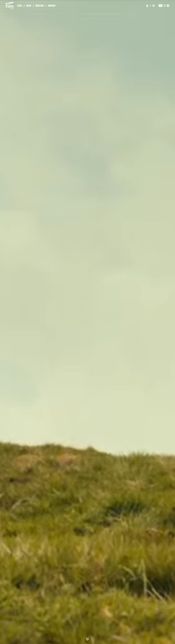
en (154, 6)
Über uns (40, 6)
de (147, 6)
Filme (20, 6)
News (29, 6)
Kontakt (52, 6)
